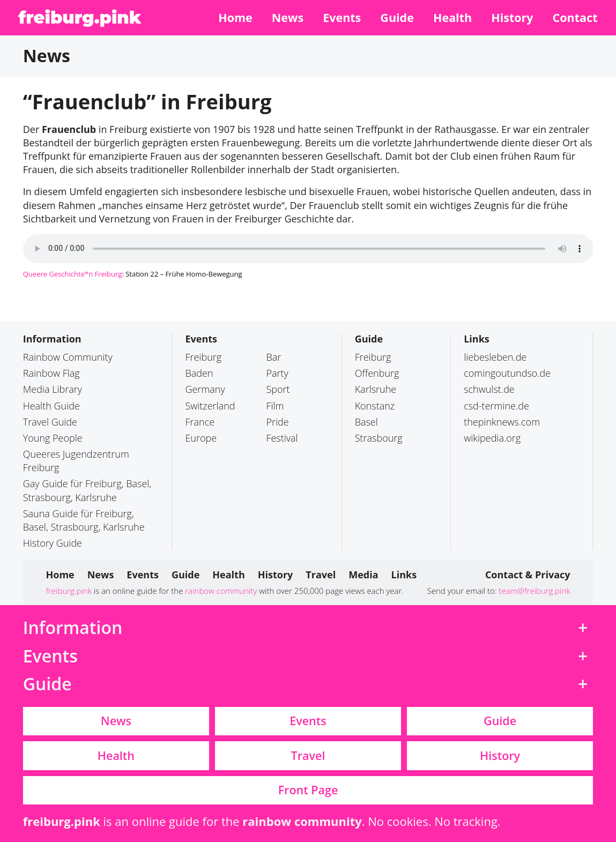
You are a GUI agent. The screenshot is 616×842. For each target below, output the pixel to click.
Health (116, 755)
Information (52, 339)
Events (201, 339)
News (116, 721)
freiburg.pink (80, 17)
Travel (308, 755)
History (500, 755)
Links (477, 339)
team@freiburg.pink (534, 591)
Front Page (308, 790)
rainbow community (221, 591)
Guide (369, 339)
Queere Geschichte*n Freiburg (73, 274)
